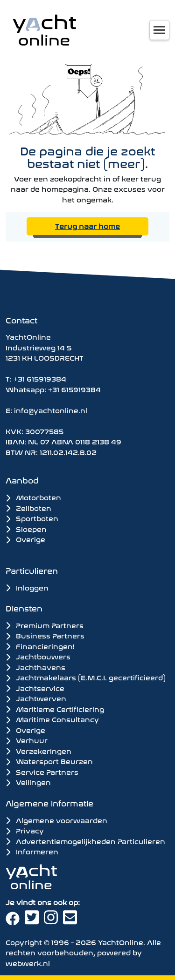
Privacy (25, 830)
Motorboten (33, 497)
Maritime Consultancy (52, 719)
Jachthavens (35, 667)
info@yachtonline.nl (51, 410)
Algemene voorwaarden (56, 820)
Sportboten (32, 518)
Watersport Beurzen (49, 761)
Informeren (32, 851)
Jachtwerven (36, 698)
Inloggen (27, 587)
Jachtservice (35, 688)
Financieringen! (40, 646)
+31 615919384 (40, 378)
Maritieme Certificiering (55, 709)
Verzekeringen (38, 751)
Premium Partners (45, 625)
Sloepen (26, 528)
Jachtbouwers (38, 656)
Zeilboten (28, 507)
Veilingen (28, 782)
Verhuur (27, 740)
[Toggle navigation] (159, 30)
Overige (25, 539)
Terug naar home (87, 225)
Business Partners (45, 635)
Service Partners (42, 772)
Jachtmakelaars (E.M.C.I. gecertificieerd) (86, 677)
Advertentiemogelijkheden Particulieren (85, 841)
